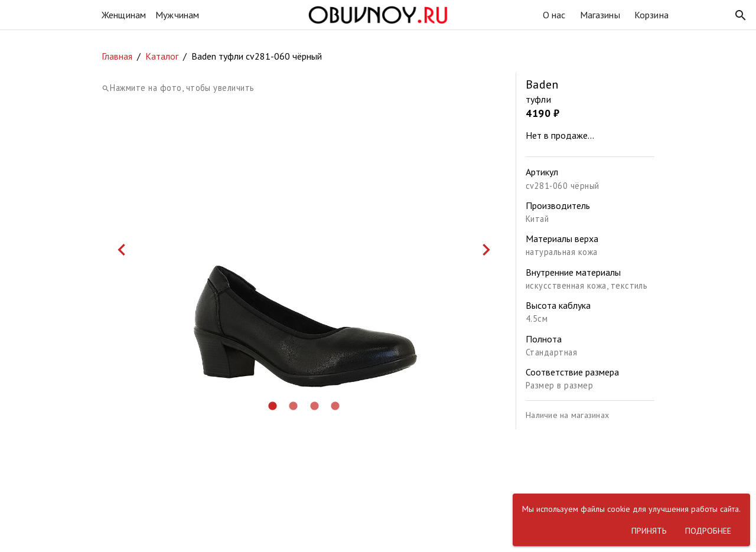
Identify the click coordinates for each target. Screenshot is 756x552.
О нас (554, 15)
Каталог (162, 56)
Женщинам (124, 15)
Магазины (600, 15)
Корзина (651, 15)
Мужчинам (177, 15)
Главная (117, 56)
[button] (741, 15)
